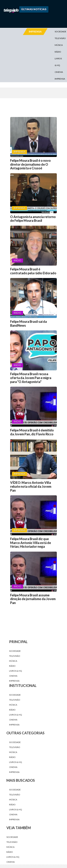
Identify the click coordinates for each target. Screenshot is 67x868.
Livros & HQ (58, 62)
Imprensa (60, 79)
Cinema (59, 72)
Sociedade (15, 651)
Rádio (58, 52)
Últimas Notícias (34, 9)
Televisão (15, 656)
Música (59, 45)
